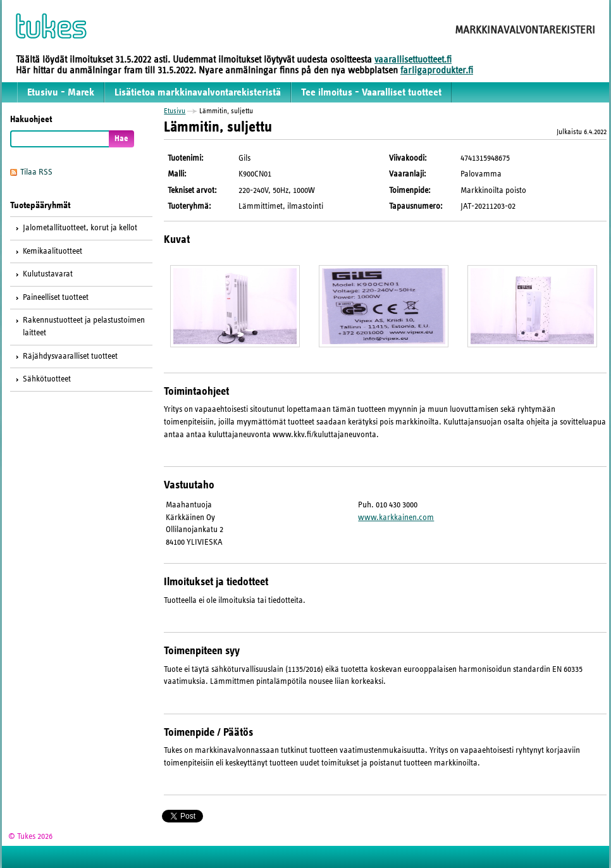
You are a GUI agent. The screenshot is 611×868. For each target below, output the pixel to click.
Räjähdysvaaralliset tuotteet (70, 356)
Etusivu (175, 111)
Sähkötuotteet (47, 379)
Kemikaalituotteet (52, 251)
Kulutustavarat (48, 274)
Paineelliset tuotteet (56, 297)
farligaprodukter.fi (437, 70)
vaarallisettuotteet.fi (413, 59)
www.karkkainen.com (396, 518)
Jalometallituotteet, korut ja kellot (80, 228)
